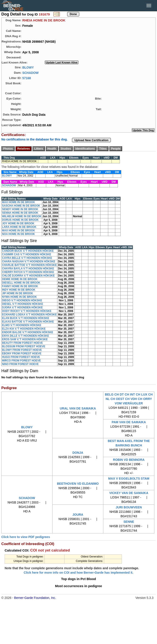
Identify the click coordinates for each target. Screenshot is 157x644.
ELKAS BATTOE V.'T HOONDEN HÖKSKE (28, 322)
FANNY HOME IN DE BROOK (20, 286)
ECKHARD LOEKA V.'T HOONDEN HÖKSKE (29, 315)
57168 (27, 78)
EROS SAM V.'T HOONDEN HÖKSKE (25, 339)
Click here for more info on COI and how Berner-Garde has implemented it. (78, 573)
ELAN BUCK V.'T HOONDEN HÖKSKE (26, 318)
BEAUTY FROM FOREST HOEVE (22, 343)
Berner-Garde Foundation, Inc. (35, 598)
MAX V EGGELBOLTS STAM (129, 479)
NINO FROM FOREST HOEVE (20, 364)
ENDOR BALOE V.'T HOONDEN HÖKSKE (28, 332)
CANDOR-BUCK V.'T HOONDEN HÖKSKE (28, 251)
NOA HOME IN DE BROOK (18, 234)
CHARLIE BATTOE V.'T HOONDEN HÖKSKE (29, 265)
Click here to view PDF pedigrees (26, 537)
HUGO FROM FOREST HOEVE (21, 357)
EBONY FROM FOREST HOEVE (22, 354)
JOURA (78, 515)
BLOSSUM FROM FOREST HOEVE (24, 346)
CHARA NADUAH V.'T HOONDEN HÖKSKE (29, 261)
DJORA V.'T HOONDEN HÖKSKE (22, 308)
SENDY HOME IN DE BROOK (20, 209)
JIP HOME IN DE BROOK (17, 293)
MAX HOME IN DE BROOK (18, 202)
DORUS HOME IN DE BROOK (20, 220)
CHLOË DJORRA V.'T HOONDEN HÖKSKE (28, 276)
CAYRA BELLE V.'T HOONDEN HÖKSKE (27, 258)
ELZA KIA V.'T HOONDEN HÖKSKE (24, 329)
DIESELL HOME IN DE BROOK (21, 283)
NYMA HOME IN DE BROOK (19, 297)
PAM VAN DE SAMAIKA (129, 422)
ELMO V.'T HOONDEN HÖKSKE (22, 325)
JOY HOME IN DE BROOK (18, 223)
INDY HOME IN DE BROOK (19, 290)
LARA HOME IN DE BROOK (19, 227)
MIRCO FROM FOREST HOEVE (21, 361)
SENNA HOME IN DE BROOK (20, 213)
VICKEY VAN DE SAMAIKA (129, 493)
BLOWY (28, 67)
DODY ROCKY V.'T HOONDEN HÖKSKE (27, 311)
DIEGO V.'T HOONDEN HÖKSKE (22, 300)
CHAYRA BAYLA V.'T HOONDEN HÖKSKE (28, 269)
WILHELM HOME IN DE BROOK (22, 216)
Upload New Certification (91, 140)
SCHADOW (30, 73)
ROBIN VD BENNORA (129, 460)
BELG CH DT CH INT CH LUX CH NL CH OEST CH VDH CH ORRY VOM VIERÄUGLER (129, 399)
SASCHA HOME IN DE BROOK (21, 206)
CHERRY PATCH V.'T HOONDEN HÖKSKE (28, 272)
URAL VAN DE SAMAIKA (78, 408)
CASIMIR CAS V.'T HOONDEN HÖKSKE (26, 254)
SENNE (129, 522)
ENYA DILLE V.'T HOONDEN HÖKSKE (26, 336)
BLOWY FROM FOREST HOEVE (22, 350)
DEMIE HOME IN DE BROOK (20, 279)
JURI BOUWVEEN (129, 507)
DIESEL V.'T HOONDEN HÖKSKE (23, 304)
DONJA (78, 453)
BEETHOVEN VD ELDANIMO (78, 484)
